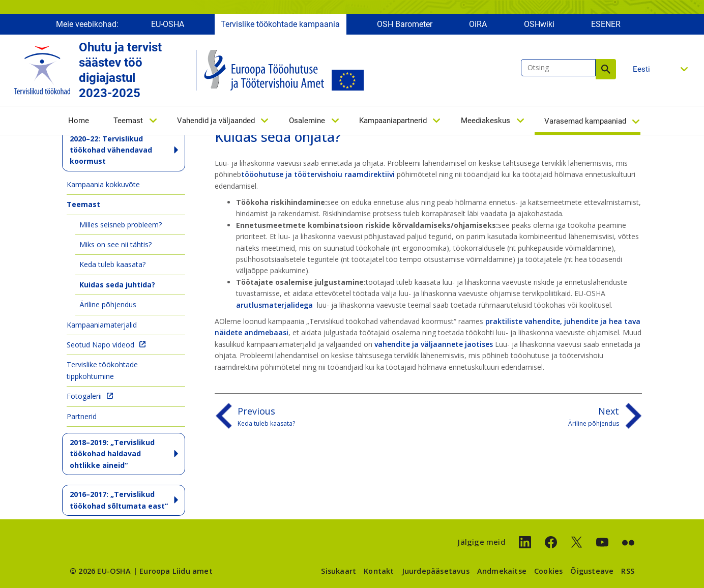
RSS (628, 571)
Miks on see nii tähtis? (115, 244)
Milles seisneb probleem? (121, 225)
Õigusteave (592, 571)
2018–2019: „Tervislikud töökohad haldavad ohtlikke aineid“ (112, 454)
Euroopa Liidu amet (176, 571)
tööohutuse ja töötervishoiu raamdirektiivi (318, 174)
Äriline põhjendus (108, 304)
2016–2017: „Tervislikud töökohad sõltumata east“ (119, 500)
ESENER (606, 24)
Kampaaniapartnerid (393, 121)
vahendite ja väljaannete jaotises (434, 344)
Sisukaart (339, 571)
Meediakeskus (486, 121)
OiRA (478, 24)
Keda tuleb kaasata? (112, 264)
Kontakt (379, 571)
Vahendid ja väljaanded (216, 121)
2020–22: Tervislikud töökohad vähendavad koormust (111, 150)
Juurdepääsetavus (436, 571)
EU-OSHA (168, 24)
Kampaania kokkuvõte (103, 184)
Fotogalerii (84, 396)
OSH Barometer (405, 24)
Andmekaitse (502, 571)
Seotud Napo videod (100, 345)
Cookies (548, 571)
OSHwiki (539, 24)
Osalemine (307, 121)
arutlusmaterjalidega (275, 305)
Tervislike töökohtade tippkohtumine (102, 370)
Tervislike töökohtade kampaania (280, 24)
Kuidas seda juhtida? (117, 285)
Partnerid (82, 416)
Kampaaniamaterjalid (102, 325)
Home (79, 121)
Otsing (606, 69)
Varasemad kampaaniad (585, 121)
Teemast (128, 121)
